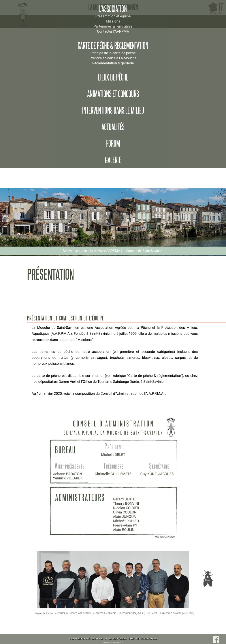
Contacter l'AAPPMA (113, 31)
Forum (113, 144)
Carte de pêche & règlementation (113, 46)
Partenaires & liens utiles (113, 26)
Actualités (113, 127)
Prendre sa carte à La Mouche (113, 58)
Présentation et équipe (113, 16)
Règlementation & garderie (113, 63)
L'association (113, 9)
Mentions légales (149, 639)
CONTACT (134, 639)
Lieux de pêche (113, 77)
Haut (208, 580)
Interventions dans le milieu (113, 110)
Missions (113, 21)
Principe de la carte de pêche (113, 53)
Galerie (113, 160)
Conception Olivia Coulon (113, 642)
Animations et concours (113, 94)
